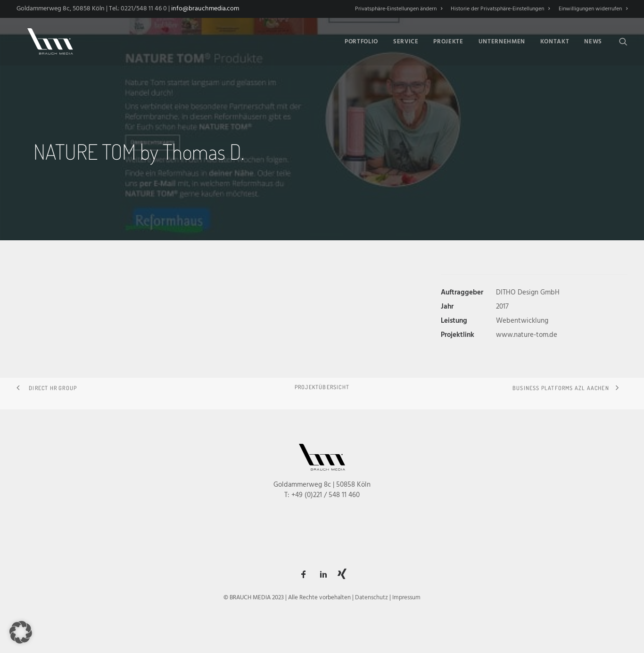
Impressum (406, 598)
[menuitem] (400, 9)
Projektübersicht (322, 387)
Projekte (448, 40)
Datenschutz (372, 598)
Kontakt (555, 40)
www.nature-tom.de (527, 335)
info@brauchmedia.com (205, 9)
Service (406, 40)
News (593, 40)
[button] (623, 40)
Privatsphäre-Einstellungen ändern (399, 9)
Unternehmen (502, 40)
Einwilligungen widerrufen (593, 9)
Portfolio (361, 40)
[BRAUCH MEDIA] (45, 40)
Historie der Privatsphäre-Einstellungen (500, 9)
